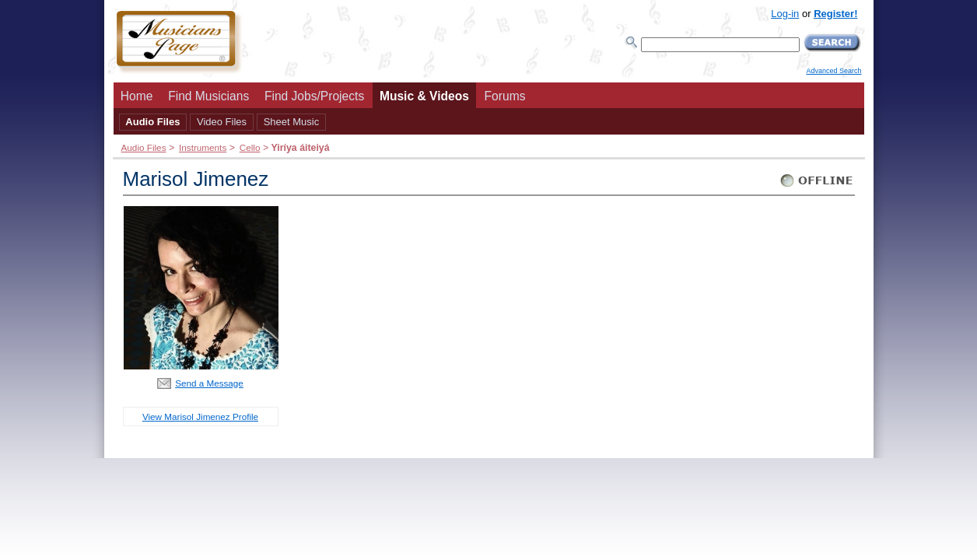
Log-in (785, 14)
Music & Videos (424, 96)
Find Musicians (208, 96)
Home (137, 96)
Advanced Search (833, 71)
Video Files (222, 122)
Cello (250, 147)
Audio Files (152, 122)
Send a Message (209, 383)
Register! (835, 14)
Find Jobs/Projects (314, 96)
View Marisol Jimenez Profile (200, 416)
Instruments (203, 147)
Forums (505, 96)
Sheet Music (292, 122)
